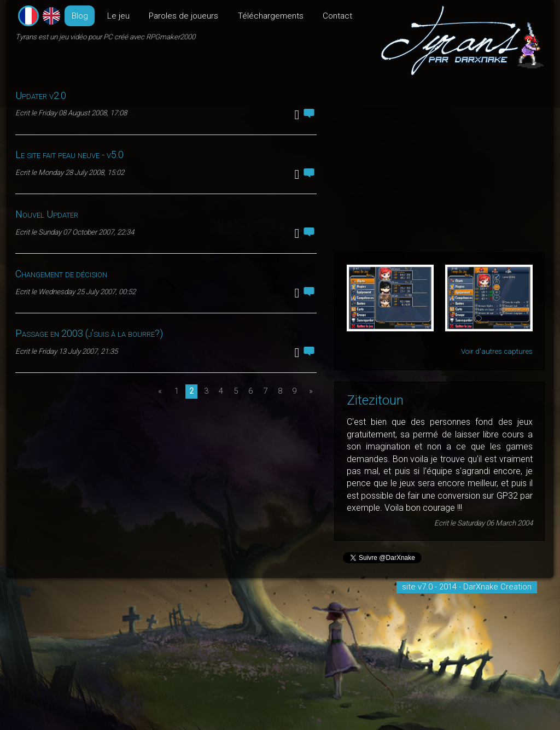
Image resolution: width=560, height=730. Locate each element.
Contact (337, 16)
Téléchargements (271, 16)
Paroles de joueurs (183, 16)
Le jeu (118, 16)
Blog (80, 16)
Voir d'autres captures (497, 351)
